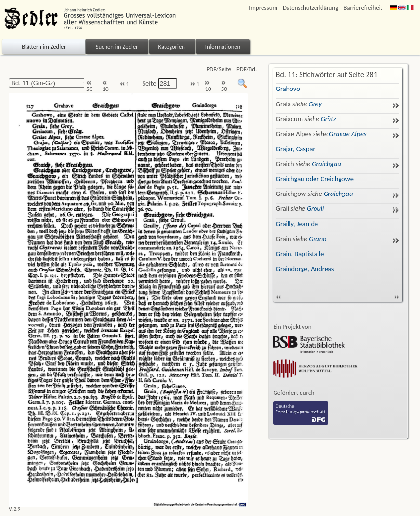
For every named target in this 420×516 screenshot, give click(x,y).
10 (105, 86)
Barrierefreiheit (363, 7)
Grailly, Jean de (297, 224)
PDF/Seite (219, 69)
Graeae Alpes (348, 134)
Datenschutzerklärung (310, 7)
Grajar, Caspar (296, 149)
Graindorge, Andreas (305, 269)
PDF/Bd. (247, 69)
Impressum (263, 7)
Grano (317, 239)
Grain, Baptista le (300, 254)
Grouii (315, 208)
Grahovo (288, 89)
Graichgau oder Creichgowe (315, 179)
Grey (315, 104)
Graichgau (326, 164)
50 (89, 86)
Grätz (328, 119)
